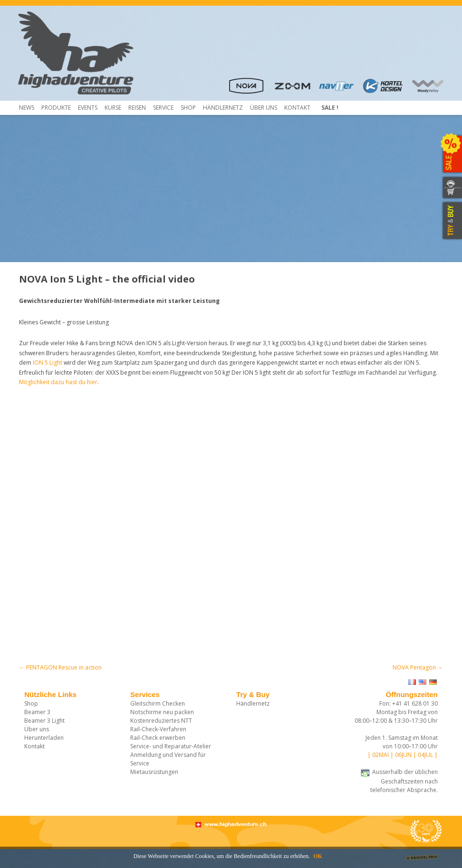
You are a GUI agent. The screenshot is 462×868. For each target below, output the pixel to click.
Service (163, 108)
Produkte (56, 108)
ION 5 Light (48, 363)
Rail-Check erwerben (158, 738)
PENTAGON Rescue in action (60, 667)
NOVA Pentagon (418, 667)
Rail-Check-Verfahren (158, 729)
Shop (188, 108)
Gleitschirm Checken (158, 703)
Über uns (264, 108)
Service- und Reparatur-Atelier (171, 746)
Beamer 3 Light (44, 721)
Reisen (137, 108)
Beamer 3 (37, 712)
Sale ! (330, 108)
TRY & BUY (451, 221)
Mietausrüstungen (154, 772)
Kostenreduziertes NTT (161, 721)
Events (88, 108)
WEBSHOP (451, 193)
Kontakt (297, 108)
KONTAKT (451, 182)
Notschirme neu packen (162, 712)
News (27, 108)
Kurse (113, 108)
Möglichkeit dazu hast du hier (58, 382)
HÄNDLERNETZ (223, 108)
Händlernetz (253, 703)
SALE (451, 154)
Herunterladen (44, 738)
